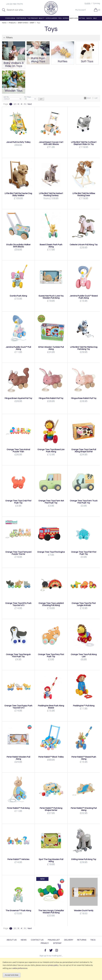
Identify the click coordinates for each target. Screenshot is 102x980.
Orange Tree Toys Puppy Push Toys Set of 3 (18, 707)
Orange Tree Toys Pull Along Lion (84, 655)
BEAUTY (42, 18)
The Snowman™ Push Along (18, 911)
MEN (60, 18)
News (24, 940)
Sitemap (57, 943)
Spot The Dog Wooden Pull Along (51, 860)
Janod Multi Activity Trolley (18, 142)
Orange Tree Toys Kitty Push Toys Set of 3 (18, 604)
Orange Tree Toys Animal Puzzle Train (18, 451)
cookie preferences (20, 968)
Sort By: (13, 98)
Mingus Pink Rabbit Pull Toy (51, 398)
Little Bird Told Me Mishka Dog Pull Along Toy (84, 348)
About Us (12, 940)
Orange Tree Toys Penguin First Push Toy (18, 655)
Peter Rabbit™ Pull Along (18, 808)
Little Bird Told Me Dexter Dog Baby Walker (18, 194)
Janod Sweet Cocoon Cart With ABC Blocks (51, 143)
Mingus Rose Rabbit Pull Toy (84, 398)
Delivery (69, 940)
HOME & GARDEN (51, 18)
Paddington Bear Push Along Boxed (51, 707)
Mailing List (54, 940)
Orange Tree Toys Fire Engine (51, 552)
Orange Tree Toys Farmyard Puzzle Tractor (18, 553)
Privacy (45, 943)
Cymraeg (97, 4)
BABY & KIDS (74, 18)
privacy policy (53, 965)
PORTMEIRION (21, 18)
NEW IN (89, 18)
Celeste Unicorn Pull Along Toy (84, 245)
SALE (95, 18)
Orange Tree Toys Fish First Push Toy (84, 553)
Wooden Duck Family (84, 911)
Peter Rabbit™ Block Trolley (51, 757)
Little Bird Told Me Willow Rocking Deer (84, 194)
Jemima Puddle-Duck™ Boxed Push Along (84, 297)
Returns (82, 940)
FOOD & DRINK (10, 18)
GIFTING (82, 18)
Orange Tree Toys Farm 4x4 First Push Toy (51, 502)
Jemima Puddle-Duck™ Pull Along (18, 348)
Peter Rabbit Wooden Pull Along (18, 758)
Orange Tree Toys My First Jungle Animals (84, 604)
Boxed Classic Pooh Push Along (51, 246)
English (88, 4)
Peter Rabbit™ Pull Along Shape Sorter (51, 809)
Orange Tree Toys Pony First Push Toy (51, 655)
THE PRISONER (33, 18)
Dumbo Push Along (18, 296)
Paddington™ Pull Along (84, 706)
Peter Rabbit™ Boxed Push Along (84, 758)
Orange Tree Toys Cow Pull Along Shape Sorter (84, 451)
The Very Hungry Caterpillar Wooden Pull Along (51, 912)
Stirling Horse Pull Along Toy (84, 859)
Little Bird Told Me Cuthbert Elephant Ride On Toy (84, 143)
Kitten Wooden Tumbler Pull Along (51, 348)
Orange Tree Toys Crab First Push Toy (18, 502)
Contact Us (37, 940)
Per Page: (30, 98)
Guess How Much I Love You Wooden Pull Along (51, 297)
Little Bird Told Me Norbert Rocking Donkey (51, 194)
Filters (9, 38)
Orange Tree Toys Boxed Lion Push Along (51, 451)
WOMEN (66, 18)
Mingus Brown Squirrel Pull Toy (18, 398)
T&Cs (93, 940)
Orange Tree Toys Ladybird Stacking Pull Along (51, 604)
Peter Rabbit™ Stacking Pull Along (84, 809)
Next (30, 104)
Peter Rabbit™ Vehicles (18, 859)
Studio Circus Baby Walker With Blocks (18, 246)
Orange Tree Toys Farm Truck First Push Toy (84, 502)
